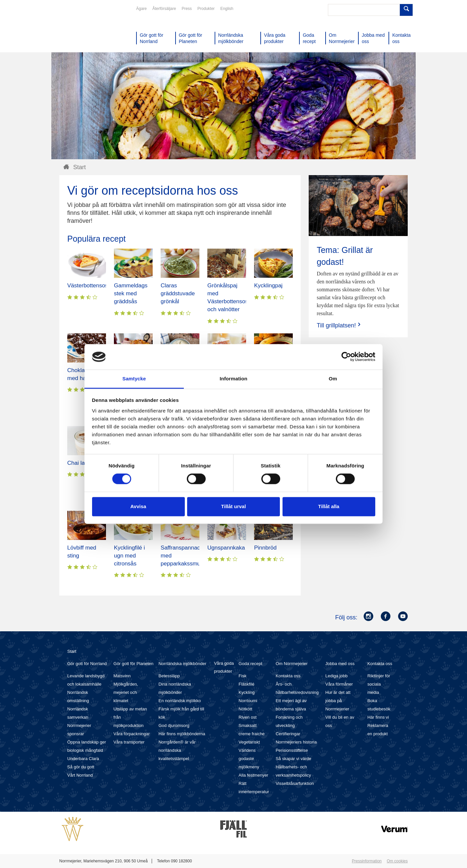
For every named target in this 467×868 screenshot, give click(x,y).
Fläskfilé (246, 684)
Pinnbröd (265, 548)
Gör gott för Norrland (87, 664)
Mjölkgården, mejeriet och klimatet (126, 692)
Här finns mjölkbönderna (182, 734)
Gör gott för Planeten (134, 664)
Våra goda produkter (224, 667)
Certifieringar (288, 734)
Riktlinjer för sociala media (379, 684)
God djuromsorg (174, 725)
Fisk (242, 676)
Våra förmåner (339, 684)
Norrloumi (248, 701)
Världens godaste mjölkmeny (249, 759)
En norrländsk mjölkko (180, 701)
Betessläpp (169, 676)
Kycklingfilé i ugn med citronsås (130, 556)
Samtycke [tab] (134, 379)
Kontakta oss (288, 676)
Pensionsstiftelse (292, 750)
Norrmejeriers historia (296, 742)
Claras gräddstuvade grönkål (178, 293)
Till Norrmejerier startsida (84, 29)
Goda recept (250, 664)
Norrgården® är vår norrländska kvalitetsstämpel (177, 750)
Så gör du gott (81, 767)
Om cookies (397, 861)
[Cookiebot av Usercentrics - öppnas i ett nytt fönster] (346, 357)
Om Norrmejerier (292, 664)
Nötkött (245, 709)
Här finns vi (378, 717)
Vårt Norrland (80, 775)
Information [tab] (233, 379)
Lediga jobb (336, 676)
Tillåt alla (329, 506)
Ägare (141, 9)
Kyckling (246, 692)
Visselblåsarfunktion (295, 783)
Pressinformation (367, 861)
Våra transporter (129, 742)
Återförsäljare (164, 9)
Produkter (206, 9)
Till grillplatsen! (339, 325)
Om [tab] (333, 379)
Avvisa (138, 506)
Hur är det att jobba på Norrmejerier (338, 701)
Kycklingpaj (268, 286)
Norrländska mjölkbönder (182, 664)
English (227, 9)
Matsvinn (122, 676)
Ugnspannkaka (226, 548)
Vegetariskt (249, 742)
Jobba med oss (340, 664)
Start (72, 651)
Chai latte (79, 463)
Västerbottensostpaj (92, 286)
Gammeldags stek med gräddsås (131, 293)
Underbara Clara (83, 759)
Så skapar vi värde (293, 759)
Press (187, 9)
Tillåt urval (234, 506)
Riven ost (247, 717)
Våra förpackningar (132, 734)
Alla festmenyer (253, 775)
